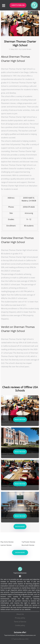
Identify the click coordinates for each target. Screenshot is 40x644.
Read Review (20, 420)
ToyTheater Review (28, 542)
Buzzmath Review (28, 545)
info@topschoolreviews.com (27, 635)
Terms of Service (20, 622)
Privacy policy (20, 618)
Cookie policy (20, 625)
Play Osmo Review (7, 542)
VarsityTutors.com (18, 5)
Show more (20, 527)
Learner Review (6, 545)
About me (20, 614)
